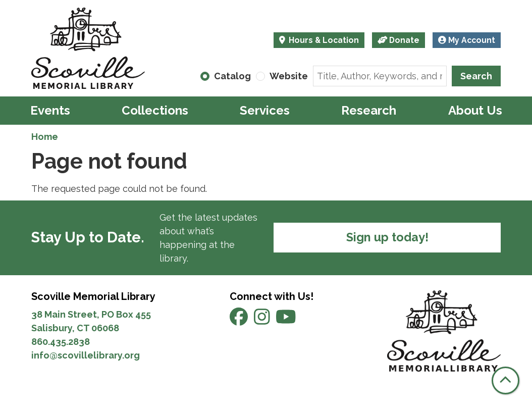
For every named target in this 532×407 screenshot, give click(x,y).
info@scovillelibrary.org (86, 355)
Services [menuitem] (265, 110)
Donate (399, 40)
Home (45, 137)
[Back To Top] (506, 380)
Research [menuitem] (369, 110)
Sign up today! (387, 237)
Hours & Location (323, 40)
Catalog (232, 76)
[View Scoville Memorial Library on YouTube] (286, 320)
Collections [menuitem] (155, 110)
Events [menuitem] (50, 110)
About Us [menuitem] (475, 110)
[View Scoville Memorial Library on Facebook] (240, 320)
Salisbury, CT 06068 (76, 328)
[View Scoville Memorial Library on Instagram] (263, 320)
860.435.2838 (61, 342)
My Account (467, 40)
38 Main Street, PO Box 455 (91, 314)
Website (289, 76)
